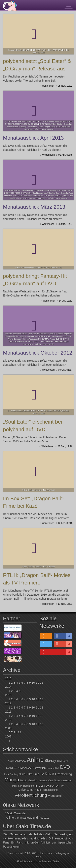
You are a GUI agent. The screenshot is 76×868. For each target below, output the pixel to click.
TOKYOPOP (52, 786)
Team (38, 857)
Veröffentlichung (31, 795)
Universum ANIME (30, 790)
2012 (8, 703)
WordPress (42, 862)
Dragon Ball (53, 768)
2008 (8, 736)
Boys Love (63, 761)
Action (11, 761)
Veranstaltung (50, 790)
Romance (28, 786)
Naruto (32, 780)
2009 (8, 728)
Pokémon (17, 786)
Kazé (50, 774)
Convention (39, 768)
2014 (8, 687)
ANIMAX (21, 761)
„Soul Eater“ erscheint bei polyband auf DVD (39, 395)
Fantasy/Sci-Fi (18, 774)
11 (37, 683)
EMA (6, 774)
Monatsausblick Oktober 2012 (39, 326)
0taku (56, 862)
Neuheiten (42, 781)
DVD (65, 767)
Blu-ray (50, 761)
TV (62, 786)
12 (42, 683)
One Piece (54, 781)
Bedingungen (62, 853)
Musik (23, 781)
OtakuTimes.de (10, 5)
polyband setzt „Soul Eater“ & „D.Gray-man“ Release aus (39, 34)
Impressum (46, 853)
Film (30, 774)
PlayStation (66, 781)
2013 (8, 695)
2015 (8, 678)
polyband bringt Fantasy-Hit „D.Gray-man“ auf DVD (39, 249)
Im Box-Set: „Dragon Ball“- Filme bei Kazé (39, 472)
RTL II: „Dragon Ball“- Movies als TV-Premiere (39, 548)
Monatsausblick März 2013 (39, 180)
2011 (8, 712)
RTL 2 (39, 786)
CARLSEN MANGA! (19, 768)
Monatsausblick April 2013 (39, 111)
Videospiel (55, 796)
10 (33, 683)
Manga (12, 780)
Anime (35, 760)
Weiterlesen (48, 86)
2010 (8, 720)
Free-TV (39, 774)
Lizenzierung (63, 774)
